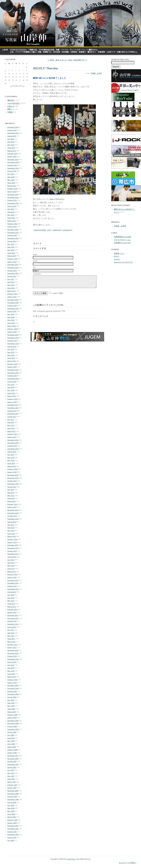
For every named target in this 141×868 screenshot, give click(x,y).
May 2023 (11, 215)
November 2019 (13, 338)
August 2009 (12, 697)
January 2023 (12, 226)
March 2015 (12, 501)
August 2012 (12, 592)
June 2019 (11, 352)
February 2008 (12, 750)
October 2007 (12, 761)
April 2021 (11, 288)
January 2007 (12, 788)
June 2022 (11, 247)
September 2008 (13, 729)
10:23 (49, 230)
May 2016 (11, 460)
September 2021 (13, 273)
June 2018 (11, 387)
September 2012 (13, 589)
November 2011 (13, 618)
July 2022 (11, 244)
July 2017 (11, 419)
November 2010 (13, 653)
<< (11, 86)
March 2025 (12, 151)
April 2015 (11, 498)
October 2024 (12, 165)
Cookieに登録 (57, 296)
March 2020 (12, 326)
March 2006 (12, 817)
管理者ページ (119, 253)
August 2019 (12, 346)
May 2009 (11, 706)
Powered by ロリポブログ (123, 262)
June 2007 (11, 773)
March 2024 (12, 186)
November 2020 (13, 302)
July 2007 (11, 770)
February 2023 (12, 224)
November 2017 (13, 408)
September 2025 (13, 133)
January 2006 (12, 823)
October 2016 (12, 446)
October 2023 (12, 200)
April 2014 (11, 533)
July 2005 (11, 840)
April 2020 (11, 323)
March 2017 (12, 431)
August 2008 (12, 732)
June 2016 (11, 457)
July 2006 (11, 805)
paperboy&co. (71, 859)
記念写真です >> (80, 60)
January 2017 (12, 437)
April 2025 (11, 148)
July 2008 (11, 735)
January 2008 (12, 753)
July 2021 (11, 279)
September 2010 (13, 659)
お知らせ (11, 106)
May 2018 (11, 390)
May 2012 (11, 601)
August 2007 (12, 767)
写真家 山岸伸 (96, 73)
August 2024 (12, 171)
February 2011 (12, 645)
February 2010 (12, 680)
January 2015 (12, 507)
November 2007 (13, 759)
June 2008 (11, 738)
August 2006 (12, 802)
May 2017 (11, 425)
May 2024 (11, 180)
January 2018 (12, 402)
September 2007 (13, 764)
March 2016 (12, 466)
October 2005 (12, 832)
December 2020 (13, 300)
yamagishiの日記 (13, 103)
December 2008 (13, 721)
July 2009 (11, 700)
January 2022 (12, 262)
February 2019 (12, 364)
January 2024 (12, 191)
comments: (37, 274)
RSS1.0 (116, 256)
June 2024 (11, 177)
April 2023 (11, 218)
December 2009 (13, 685)
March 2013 (12, 571)
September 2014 (13, 519)
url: (34, 267)
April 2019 (11, 358)
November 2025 (13, 127)
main (70, 60)
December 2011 (13, 615)
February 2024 (12, 188)
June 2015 (11, 492)
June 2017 (11, 422)
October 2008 (12, 726)
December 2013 (13, 545)
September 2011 (13, 624)
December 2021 (13, 264)
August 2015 (12, 487)
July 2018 (11, 384)
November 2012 (13, 583)
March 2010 (12, 677)
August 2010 (12, 662)
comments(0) (57, 230)
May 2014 (11, 530)
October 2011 (12, 621)
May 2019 (11, 355)
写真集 (10, 112)
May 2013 (11, 566)
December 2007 (13, 756)
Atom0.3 (117, 259)
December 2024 (13, 159)
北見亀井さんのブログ (123, 243)
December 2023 (13, 194)
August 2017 (12, 416)
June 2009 (11, 703)
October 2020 (12, 305)
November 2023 (13, 197)
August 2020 (12, 311)
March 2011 (12, 642)
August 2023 (12, 206)
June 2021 (11, 282)
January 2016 (12, 472)
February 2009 (12, 715)
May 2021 (11, 285)
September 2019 (13, 343)
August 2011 (12, 627)
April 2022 (11, 253)
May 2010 (11, 671)
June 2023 (11, 212)
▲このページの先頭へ (128, 863)
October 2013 (12, 551)
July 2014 (11, 525)
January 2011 (12, 647)
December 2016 (13, 440)
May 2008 (11, 741)
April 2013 (11, 569)
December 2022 (13, 229)
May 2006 (11, 811)
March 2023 (12, 221)
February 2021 (12, 294)
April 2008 (11, 744)
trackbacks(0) (67, 230)
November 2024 (13, 162)
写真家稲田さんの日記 (123, 237)
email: (35, 261)
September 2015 (13, 484)
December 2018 (13, 370)
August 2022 (12, 241)
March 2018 (12, 396)
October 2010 (12, 656)
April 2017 (11, 428)
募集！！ (11, 109)
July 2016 (11, 454)
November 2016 (13, 443)
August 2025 (12, 136)
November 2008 (13, 723)
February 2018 (12, 399)
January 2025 (12, 156)
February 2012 (12, 609)
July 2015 (11, 490)
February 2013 (12, 574)
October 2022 (12, 235)
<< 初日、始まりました (57, 60)
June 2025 (11, 142)
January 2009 (12, 718)
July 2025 (11, 139)
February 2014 (12, 539)
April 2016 (11, 463)
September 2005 (13, 834)
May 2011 (11, 636)
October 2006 (12, 796)
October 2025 (12, 130)
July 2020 (11, 314)
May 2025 (11, 145)
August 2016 (12, 452)
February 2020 (12, 329)
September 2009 (13, 694)
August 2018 (12, 381)
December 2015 (13, 475)
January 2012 (12, 612)
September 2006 (13, 799)
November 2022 (13, 232)
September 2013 (13, 554)
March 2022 (12, 256)
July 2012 (11, 595)
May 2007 (11, 776)
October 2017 (12, 411)
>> (24, 86)
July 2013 (11, 560)
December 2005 (13, 826)
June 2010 (11, 668)
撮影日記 (11, 100)
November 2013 (13, 548)
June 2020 (11, 317)
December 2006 (13, 791)
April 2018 (11, 393)
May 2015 (11, 495)
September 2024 (13, 168)
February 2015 (12, 504)
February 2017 (12, 434)
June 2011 (11, 633)
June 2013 (11, 563)
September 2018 (13, 378)
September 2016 (13, 449)
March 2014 (12, 536)
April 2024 (11, 183)
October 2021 (12, 270)
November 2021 (13, 267)
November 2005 (13, 829)
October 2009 (12, 691)
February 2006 (12, 820)
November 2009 (13, 688)
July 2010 (11, 665)
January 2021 (12, 297)
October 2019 (12, 340)
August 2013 (12, 557)
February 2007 (12, 785)
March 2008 (12, 747)
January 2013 (12, 577)
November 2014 (13, 513)
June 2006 (11, 808)
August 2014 (12, 522)
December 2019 (13, 335)
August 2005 (12, 837)
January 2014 (12, 542)
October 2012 (12, 586)
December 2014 (13, 510)
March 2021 (12, 291)
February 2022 (12, 259)
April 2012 (11, 604)
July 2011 (11, 630)
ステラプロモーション (123, 240)
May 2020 (11, 320)
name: (35, 254)
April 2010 (11, 674)
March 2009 (12, 712)
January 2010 (12, 683)
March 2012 (12, 607)
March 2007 (12, 782)
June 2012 (11, 598)
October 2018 (12, 376)
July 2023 (11, 209)
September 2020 (13, 308)
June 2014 (11, 528)
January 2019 (12, 367)
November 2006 (13, 794)
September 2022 (13, 238)
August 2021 (12, 276)
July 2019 (11, 349)
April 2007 (11, 779)
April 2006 (11, 814)
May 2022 (11, 250)
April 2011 (11, 639)
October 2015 (12, 481)
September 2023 (13, 203)
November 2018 (13, 373)
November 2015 (13, 478)
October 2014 (12, 516)
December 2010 (13, 650)
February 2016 (12, 469)
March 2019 (12, 361)
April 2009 (11, 709)
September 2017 (13, 414)
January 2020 (12, 332)
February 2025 (12, 153)
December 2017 (13, 405)
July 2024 (11, 174)
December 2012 (13, 580)
